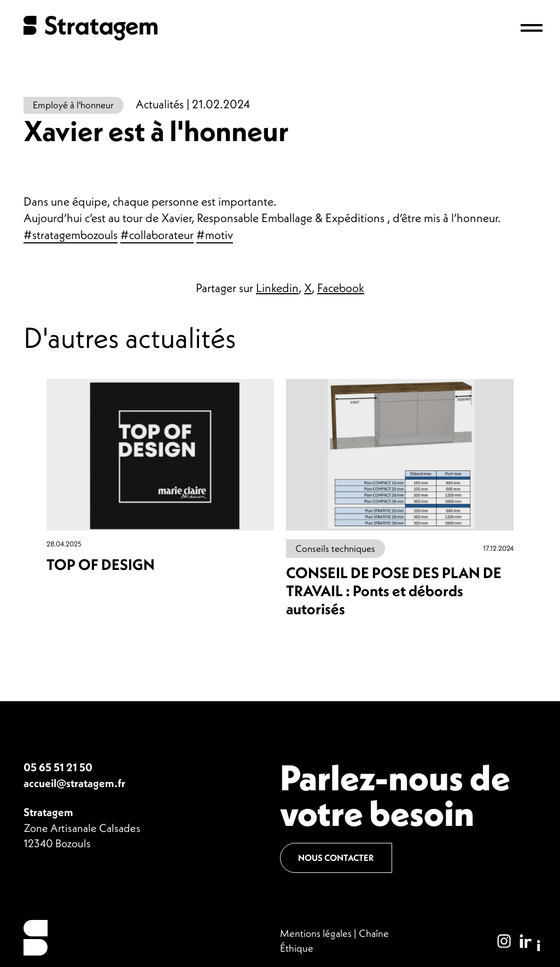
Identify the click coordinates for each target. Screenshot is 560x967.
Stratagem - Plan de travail (91, 28)
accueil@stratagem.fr (74, 783)
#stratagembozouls (71, 235)
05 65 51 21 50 (58, 767)
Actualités (160, 104)
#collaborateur (157, 235)
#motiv (215, 235)
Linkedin (277, 288)
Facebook (341, 288)
